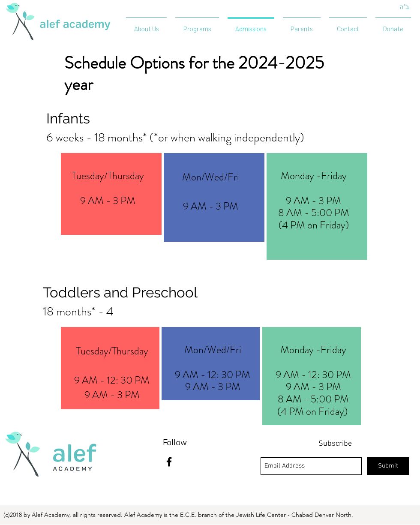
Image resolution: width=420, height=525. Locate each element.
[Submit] (388, 466)
